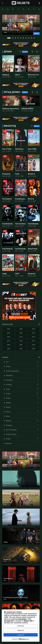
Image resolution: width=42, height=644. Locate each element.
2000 (33, 349)
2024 (33, 329)
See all (25, 52)
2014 (9, 341)
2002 (9, 349)
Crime (8, 389)
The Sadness (7, 199)
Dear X (18, 75)
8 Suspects (6, 174)
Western (9, 443)
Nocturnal (32, 274)
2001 (21, 349)
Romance (9, 425)
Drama (8, 394)
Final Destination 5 (9, 224)
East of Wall (32, 149)
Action (8, 366)
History (8, 407)
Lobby (4, 274)
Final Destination (21, 249)
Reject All (21, 630)
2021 (33, 333)
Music (8, 416)
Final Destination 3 (35, 224)
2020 (9, 337)
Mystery (9, 421)
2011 (33, 341)
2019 (21, 337)
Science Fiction (11, 434)
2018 (33, 337)
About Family (33, 249)
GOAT (17, 274)
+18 (7, 362)
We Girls (31, 199)
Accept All (21, 635)
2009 (9, 345)
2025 (21, 329)
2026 (9, 329)
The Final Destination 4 (23, 224)
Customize (21, 626)
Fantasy (8, 403)
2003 (33, 345)
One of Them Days (9, 149)
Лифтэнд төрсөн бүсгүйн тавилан (15, 109)
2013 (21, 341)
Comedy (9, 385)
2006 (21, 345)
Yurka (17, 174)
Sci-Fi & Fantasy (11, 430)
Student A (31, 174)
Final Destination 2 (9, 249)
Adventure (9, 376)
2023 (9, 333)
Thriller (8, 439)
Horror (8, 412)
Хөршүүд (6, 75)
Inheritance (19, 149)
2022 (21, 333)
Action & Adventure (12, 371)
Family (8, 398)
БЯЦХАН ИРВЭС (27, 109)
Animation (9, 380)
